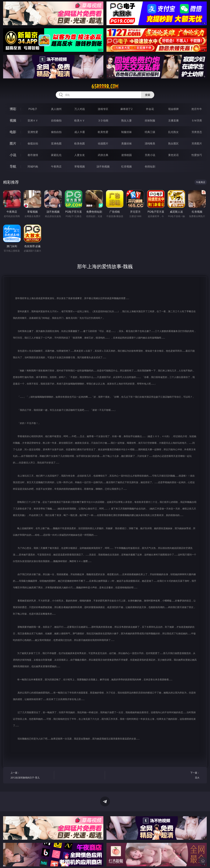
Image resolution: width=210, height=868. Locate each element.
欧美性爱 (103, 132)
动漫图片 (103, 143)
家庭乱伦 (56, 155)
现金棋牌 (173, 109)
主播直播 (173, 120)
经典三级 (150, 132)
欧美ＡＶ (80, 120)
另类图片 (197, 143)
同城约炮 (33, 166)
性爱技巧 (197, 155)
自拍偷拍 (56, 120)
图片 (13, 143)
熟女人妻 (126, 120)
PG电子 (33, 109)
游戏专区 (103, 109)
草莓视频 (80, 166)
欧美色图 (80, 143)
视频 (13, 120)
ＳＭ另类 (197, 120)
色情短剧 (150, 166)
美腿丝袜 (126, 143)
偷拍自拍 (56, 132)
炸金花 (150, 109)
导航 (13, 166)
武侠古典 (103, 155)
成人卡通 (80, 132)
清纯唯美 (150, 143)
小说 (13, 155)
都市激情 (33, 155)
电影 (13, 132)
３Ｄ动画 (103, 120)
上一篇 (31, 776)
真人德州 (56, 109)
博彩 (13, 109)
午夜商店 (56, 166)
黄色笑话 (173, 155)
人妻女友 (80, 155)
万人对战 (80, 109)
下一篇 (179, 776)
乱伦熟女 (173, 132)
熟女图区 (173, 143)
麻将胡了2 (126, 109)
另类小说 (150, 155)
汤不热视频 (103, 166)
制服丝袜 (126, 132)
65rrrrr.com (105, 86)
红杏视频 (126, 166)
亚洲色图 (56, 143)
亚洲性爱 (33, 132)
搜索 (148, 95)
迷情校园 (126, 155)
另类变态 (197, 132)
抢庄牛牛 (197, 109)
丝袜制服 (150, 120)
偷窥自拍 (33, 143)
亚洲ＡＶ (33, 120)
